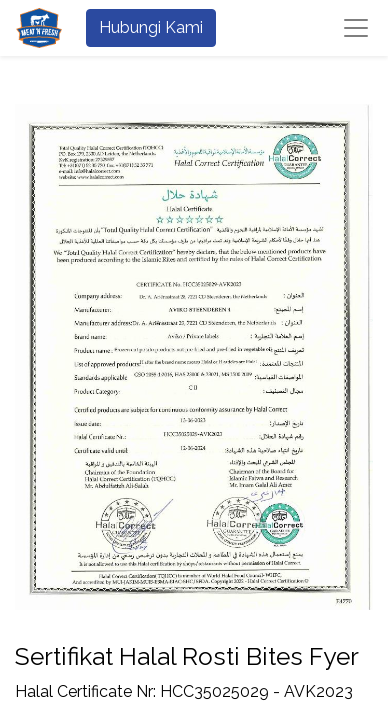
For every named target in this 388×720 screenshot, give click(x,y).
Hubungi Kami (151, 27)
